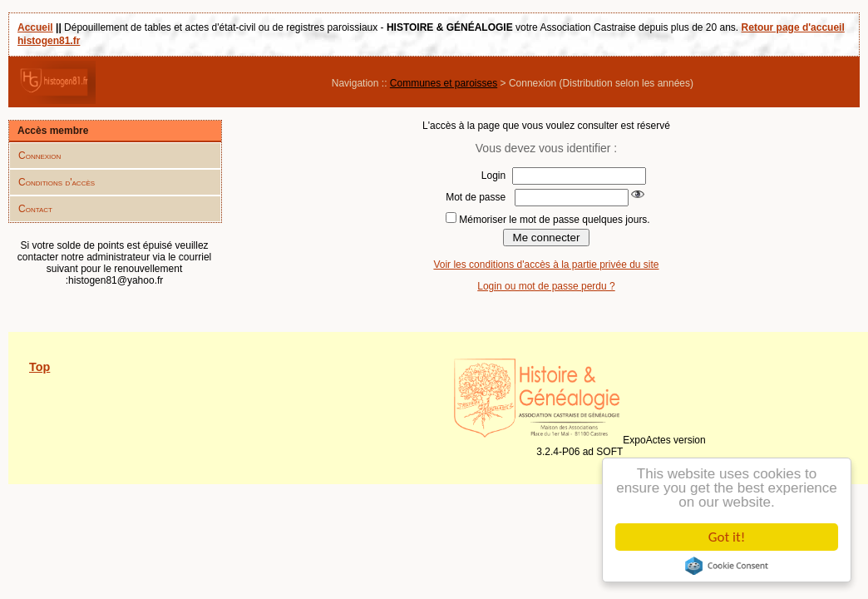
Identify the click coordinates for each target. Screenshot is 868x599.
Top (39, 367)
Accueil (35, 27)
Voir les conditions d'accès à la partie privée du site (546, 265)
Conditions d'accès (57, 182)
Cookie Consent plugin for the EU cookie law (727, 566)
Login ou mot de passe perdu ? (546, 286)
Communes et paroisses (444, 83)
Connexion (39, 156)
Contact (35, 209)
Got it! (727, 537)
